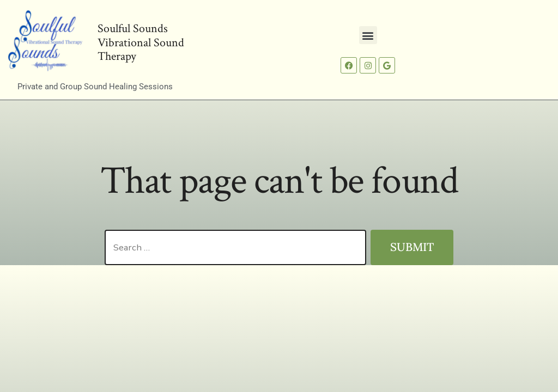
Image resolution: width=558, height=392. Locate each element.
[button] (368, 35)
